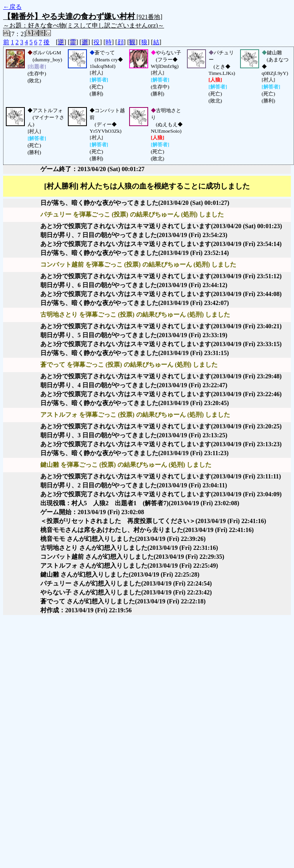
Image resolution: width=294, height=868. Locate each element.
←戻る (12, 7)
